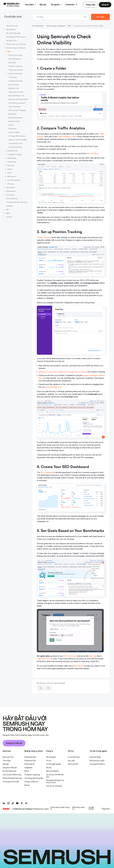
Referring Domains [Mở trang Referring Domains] (16, 118)
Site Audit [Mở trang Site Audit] (12, 63)
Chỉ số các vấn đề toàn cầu (55, 776)
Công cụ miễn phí (31, 782)
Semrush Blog (95, 757)
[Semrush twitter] (26, 803)
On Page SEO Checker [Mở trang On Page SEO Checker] (17, 136)
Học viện (71, 761)
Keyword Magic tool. (53, 387)
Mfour (27, 771)
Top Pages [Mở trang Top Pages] (13, 77)
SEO (69, 26)
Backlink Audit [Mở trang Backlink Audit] (14, 121)
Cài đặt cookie (91, 808)
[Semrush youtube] (17, 803)
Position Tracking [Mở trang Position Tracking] (15, 66)
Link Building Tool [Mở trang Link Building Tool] (15, 143)
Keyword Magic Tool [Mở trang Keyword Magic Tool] (16, 96)
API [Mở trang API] (7, 210)
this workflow (93, 153)
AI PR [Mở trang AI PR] (9, 173)
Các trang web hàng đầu (34, 778)
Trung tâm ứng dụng (32, 775)
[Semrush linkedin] (4, 803)
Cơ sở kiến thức (13, 17)
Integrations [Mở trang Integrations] (11, 191)
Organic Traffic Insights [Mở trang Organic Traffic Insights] (18, 140)
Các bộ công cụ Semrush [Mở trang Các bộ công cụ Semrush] (16, 48)
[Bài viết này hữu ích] (41, 688)
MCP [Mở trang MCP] (8, 213)
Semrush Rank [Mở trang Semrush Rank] (14, 132)
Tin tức (49, 761)
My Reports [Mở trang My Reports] (12, 176)
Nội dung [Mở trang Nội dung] (11, 165)
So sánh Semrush (10, 771)
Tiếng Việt (105, 809)
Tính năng (7, 761)
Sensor (27, 785)
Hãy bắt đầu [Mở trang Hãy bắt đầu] (11, 29)
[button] (48, 688)
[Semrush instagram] (8, 803)
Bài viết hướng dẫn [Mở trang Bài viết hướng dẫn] (13, 33)
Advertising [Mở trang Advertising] (12, 162)
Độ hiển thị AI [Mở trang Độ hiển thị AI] (12, 151)
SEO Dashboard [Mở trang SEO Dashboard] (15, 59)
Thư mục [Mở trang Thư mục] (11, 184)
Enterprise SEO (30, 757)
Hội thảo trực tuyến (97, 761)
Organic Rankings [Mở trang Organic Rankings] (15, 74)
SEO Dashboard (47, 472)
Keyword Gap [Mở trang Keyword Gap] (14, 85)
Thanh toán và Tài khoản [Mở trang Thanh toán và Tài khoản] (16, 44)
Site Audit (93, 656)
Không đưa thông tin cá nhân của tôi (55, 781)
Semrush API (73, 764)
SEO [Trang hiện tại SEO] (9, 52)
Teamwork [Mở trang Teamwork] (10, 195)
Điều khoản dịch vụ (79, 808)
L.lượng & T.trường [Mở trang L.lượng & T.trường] (14, 154)
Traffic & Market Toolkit (67, 137)
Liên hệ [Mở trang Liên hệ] (9, 217)
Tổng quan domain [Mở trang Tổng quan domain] (16, 70)
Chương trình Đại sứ (97, 764)
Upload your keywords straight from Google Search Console (63, 372)
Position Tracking (44, 237)
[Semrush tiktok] (13, 803)
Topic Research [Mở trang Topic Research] (15, 107)
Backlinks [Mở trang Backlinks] (12, 114)
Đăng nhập (91, 5)
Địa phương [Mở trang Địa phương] (12, 158)
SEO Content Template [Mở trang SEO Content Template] (17, 110)
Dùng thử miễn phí (14, 743)
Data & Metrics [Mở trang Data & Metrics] (12, 198)
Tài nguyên (55, 5)
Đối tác (49, 768)
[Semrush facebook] (22, 803)
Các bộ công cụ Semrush (56, 26)
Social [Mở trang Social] (10, 169)
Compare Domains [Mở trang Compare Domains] (16, 81)
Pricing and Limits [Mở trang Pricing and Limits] (15, 55)
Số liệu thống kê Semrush (13, 778)
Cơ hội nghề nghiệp (54, 764)
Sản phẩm (30, 5)
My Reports (79, 666)
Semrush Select (52, 771)
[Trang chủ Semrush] (11, 5)
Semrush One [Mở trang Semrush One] (11, 40)
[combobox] (58, 17)
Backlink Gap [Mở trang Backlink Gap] (14, 88)
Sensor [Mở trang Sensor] (11, 125)
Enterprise (70, 5)
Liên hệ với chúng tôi (54, 786)
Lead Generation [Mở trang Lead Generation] (14, 180)
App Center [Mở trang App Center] (11, 187)
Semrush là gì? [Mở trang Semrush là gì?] (12, 26)
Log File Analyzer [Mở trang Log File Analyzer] (15, 147)
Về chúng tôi (51, 757)
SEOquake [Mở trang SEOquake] (12, 129)
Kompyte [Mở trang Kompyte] (10, 206)
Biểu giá (43, 5)
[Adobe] (6, 809)
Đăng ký (105, 5)
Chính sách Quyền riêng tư (60, 808)
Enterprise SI (29, 764)
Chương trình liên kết (11, 782)
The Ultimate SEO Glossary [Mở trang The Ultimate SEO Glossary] (17, 202)
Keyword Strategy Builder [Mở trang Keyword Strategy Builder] (18, 99)
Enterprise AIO (30, 761)
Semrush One (8, 757)
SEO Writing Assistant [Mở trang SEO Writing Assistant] (17, 103)
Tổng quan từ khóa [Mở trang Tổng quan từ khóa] (16, 92)
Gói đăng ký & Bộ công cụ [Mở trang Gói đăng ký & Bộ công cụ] (16, 37)
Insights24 (28, 768)
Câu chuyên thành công (12, 775)
